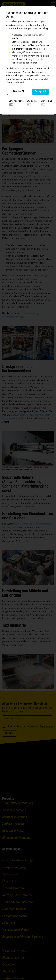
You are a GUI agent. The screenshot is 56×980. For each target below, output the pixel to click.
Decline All (19, 92)
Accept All (40, 92)
